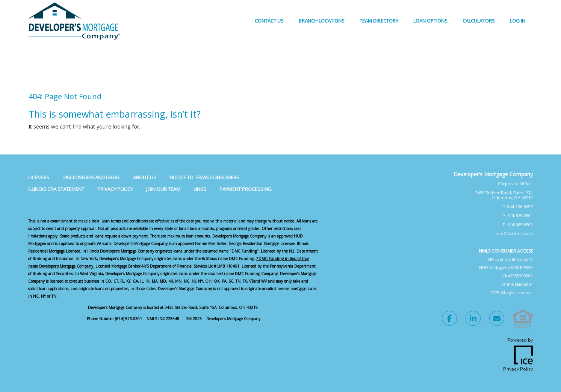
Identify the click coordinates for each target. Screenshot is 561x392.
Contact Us (269, 21)
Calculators (479, 21)
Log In (518, 21)
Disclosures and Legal (91, 177)
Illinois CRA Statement (56, 189)
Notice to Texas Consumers (204, 177)
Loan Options (430, 21)
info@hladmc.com (514, 233)
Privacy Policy (115, 189)
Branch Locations (322, 21)
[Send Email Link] (497, 319)
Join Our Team (163, 189)
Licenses (39, 177)
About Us (145, 177)
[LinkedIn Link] (473, 319)
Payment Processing (246, 189)
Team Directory (379, 21)
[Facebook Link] (449, 319)
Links (200, 189)
